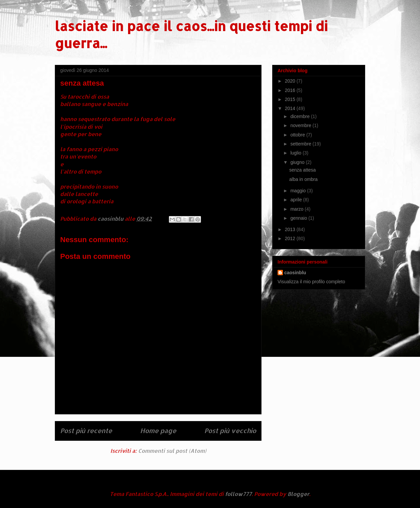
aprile (297, 200)
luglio (296, 153)
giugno (298, 162)
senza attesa (302, 170)
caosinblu (295, 273)
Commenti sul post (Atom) (172, 451)
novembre (301, 125)
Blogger (298, 494)
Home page (158, 431)
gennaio (299, 218)
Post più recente (86, 431)
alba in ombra (303, 179)
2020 (291, 81)
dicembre (300, 116)
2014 (291, 108)
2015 (291, 99)
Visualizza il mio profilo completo (311, 282)
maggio (299, 191)
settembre (301, 144)
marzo (297, 209)
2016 (291, 90)
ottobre (298, 135)
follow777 (238, 494)
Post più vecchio (230, 431)
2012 (291, 238)
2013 (291, 229)
